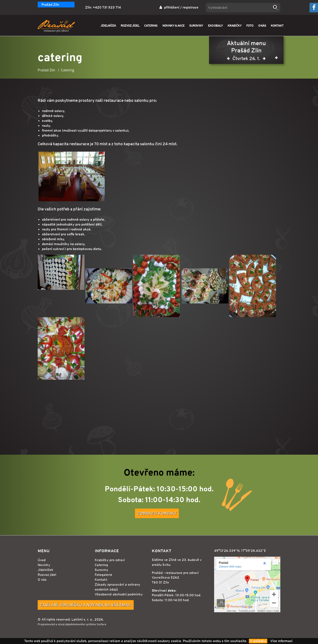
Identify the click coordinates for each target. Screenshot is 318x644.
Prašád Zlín (50, 5)
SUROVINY (196, 25)
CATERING (151, 25)
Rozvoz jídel (47, 575)
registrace (191, 7)
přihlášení (172, 7)
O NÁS (262, 25)
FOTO (250, 25)
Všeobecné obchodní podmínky (119, 594)
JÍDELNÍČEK (108, 25)
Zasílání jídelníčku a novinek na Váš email (86, 605)
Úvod (42, 560)
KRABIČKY (235, 25)
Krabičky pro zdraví (110, 560)
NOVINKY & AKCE (173, 25)
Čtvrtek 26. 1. (246, 59)
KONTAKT (277, 25)
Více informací (281, 641)
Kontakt (101, 580)
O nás (42, 580)
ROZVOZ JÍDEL (130, 25)
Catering (101, 565)
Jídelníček (46, 570)
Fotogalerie (103, 575)
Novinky (44, 565)
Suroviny (102, 570)
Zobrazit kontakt (157, 513)
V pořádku (258, 641)
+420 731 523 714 (107, 7)
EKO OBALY (215, 25)
